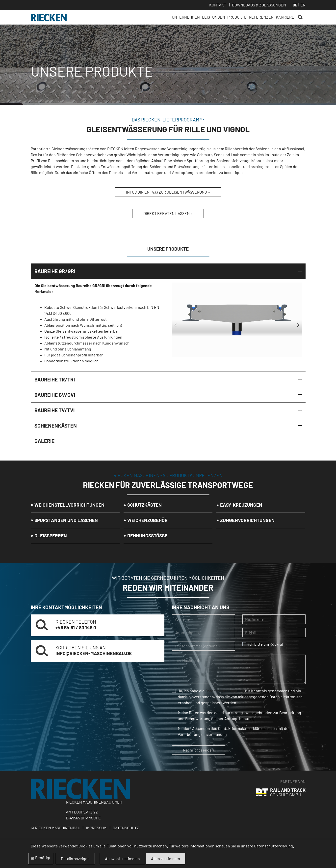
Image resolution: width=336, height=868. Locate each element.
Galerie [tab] (44, 441)
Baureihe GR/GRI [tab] (55, 271)
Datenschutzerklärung (225, 691)
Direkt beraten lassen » (168, 213)
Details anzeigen (75, 858)
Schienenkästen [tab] (56, 425)
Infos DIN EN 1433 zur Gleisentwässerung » (168, 192)
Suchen (300, 17)
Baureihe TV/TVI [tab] (54, 410)
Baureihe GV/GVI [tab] (55, 395)
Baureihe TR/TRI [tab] (55, 379)
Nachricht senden (198, 750)
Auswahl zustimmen (122, 858)
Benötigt (43, 857)
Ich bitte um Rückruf (266, 644)
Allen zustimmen (166, 858)
